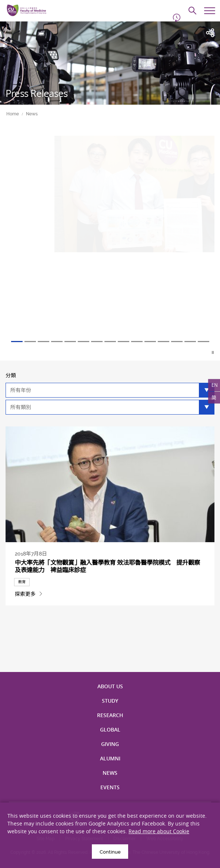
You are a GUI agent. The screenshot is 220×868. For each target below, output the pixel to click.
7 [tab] (97, 342)
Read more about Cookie (159, 831)
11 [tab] (150, 342)
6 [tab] (84, 342)
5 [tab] (70, 342)
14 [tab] (190, 342)
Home (13, 114)
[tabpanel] (110, 238)
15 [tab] (204, 342)
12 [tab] (164, 342)
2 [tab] (30, 342)
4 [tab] (57, 342)
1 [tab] (17, 342)
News (32, 114)
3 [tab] (44, 342)
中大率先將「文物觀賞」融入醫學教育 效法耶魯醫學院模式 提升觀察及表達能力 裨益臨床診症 (107, 566)
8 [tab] (110, 342)
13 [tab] (177, 342)
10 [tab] (137, 342)
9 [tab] (124, 342)
